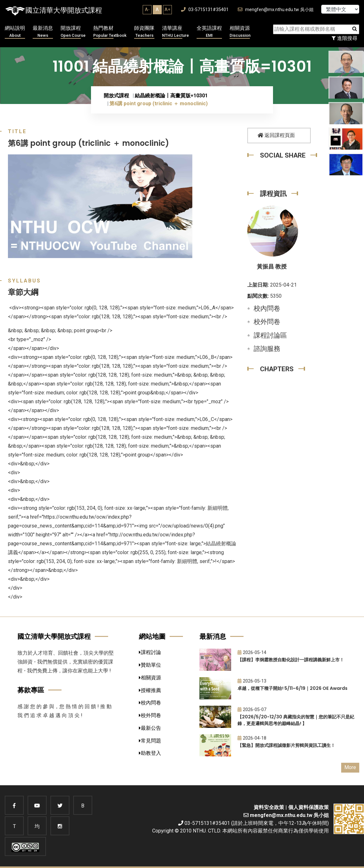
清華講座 (175, 32)
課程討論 (150, 652)
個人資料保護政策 (309, 807)
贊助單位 (150, 665)
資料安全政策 (269, 807)
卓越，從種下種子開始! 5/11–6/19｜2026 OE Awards (292, 688)
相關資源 (240, 32)
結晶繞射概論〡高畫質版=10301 (171, 96)
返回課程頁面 (276, 135)
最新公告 (150, 728)
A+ (167, 10)
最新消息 (43, 32)
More (350, 767)
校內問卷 (267, 308)
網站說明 (15, 32)
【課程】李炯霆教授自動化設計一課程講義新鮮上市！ (291, 660)
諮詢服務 (267, 349)
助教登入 (150, 753)
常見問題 (150, 741)
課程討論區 (270, 335)
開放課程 (73, 32)
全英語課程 (209, 32)
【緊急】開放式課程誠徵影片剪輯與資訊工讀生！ (286, 745)
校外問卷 (267, 322)
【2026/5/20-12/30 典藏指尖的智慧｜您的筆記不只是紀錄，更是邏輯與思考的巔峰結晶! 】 (296, 720)
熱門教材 (110, 32)
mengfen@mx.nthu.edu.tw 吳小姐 (276, 10)
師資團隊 (144, 32)
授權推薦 (150, 690)
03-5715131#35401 (205, 10)
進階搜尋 (344, 38)
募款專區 (31, 690)
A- (147, 10)
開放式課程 (116, 96)
